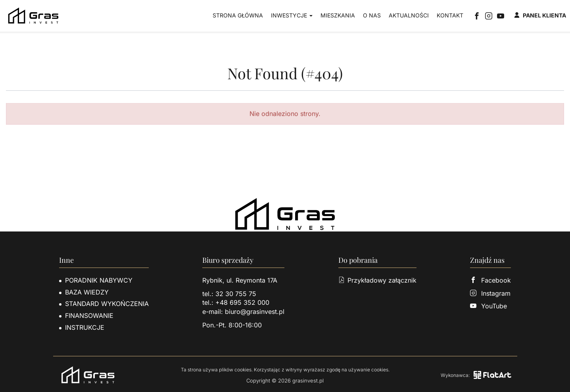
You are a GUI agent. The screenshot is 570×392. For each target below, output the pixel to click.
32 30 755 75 (236, 294)
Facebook (490, 280)
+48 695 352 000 (242, 302)
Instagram (490, 293)
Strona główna (238, 15)
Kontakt (450, 15)
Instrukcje (85, 327)
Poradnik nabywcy (99, 280)
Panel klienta (540, 15)
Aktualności (409, 15)
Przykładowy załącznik (377, 280)
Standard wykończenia (107, 304)
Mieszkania (338, 15)
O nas (372, 15)
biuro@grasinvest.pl (255, 312)
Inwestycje (292, 15)
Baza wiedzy (87, 292)
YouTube (488, 306)
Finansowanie (89, 316)
